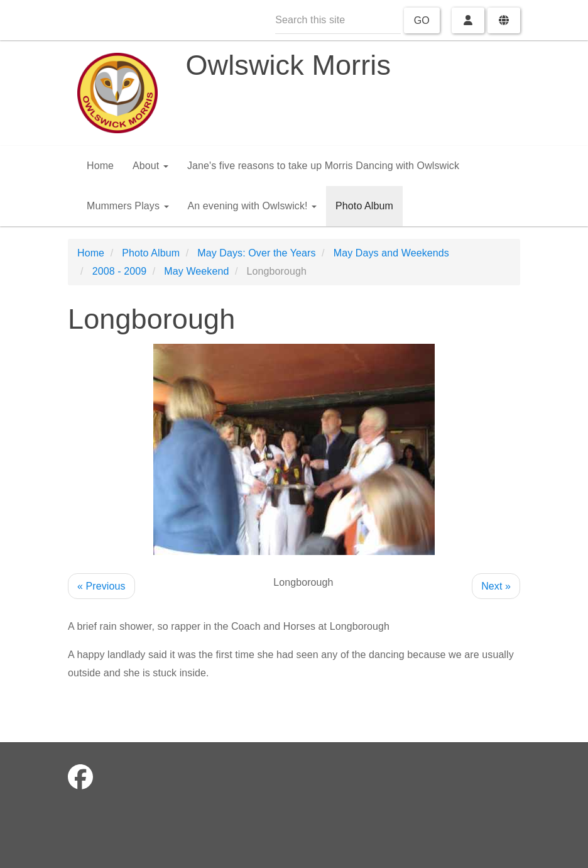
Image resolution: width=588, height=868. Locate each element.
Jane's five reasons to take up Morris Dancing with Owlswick (323, 166)
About (150, 166)
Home (100, 166)
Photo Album (364, 206)
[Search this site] (338, 20)
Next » (496, 586)
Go (422, 20)
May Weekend (196, 271)
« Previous (101, 586)
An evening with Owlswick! (253, 206)
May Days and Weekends (391, 253)
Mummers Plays (128, 206)
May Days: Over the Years (256, 253)
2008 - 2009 (120, 271)
